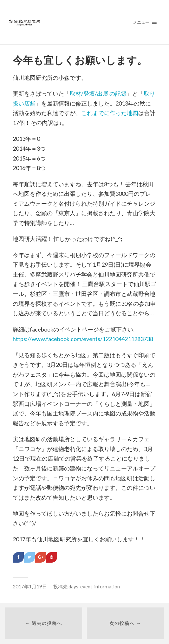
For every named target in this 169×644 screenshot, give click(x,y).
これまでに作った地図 (110, 113)
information (107, 586)
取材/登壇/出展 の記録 (98, 93)
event (86, 586)
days (73, 586)
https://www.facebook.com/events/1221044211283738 (83, 339)
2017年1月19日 (30, 586)
